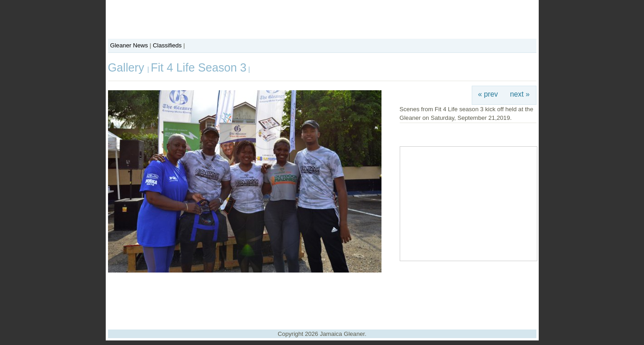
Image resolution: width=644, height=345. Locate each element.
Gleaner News (129, 45)
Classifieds (167, 45)
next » (520, 94)
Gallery (128, 67)
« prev (488, 94)
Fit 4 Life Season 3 (199, 67)
